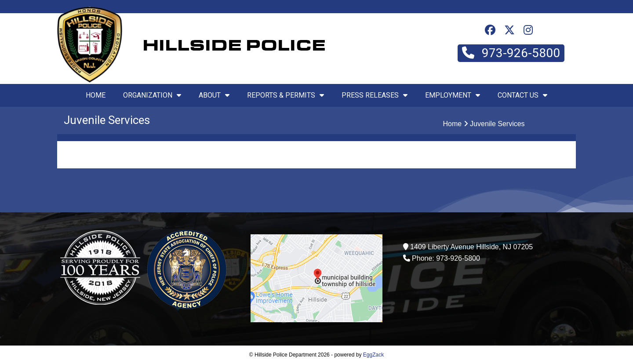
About (214, 95)
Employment (453, 95)
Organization (152, 95)
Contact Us (522, 95)
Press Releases (375, 95)
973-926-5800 (511, 53)
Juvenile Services (497, 124)
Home (96, 95)
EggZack (373, 355)
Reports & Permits (286, 95)
